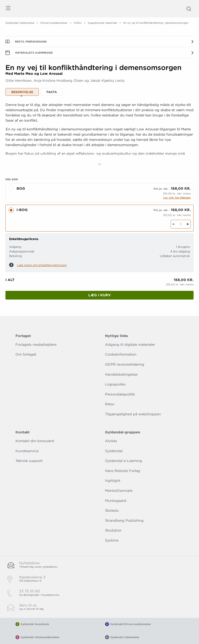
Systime (112, 540)
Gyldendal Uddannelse (20, 23)
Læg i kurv (99, 295)
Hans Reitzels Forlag (123, 471)
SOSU (78, 23)
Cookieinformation (121, 354)
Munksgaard (116, 501)
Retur (110, 404)
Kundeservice (27, 451)
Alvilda (111, 441)
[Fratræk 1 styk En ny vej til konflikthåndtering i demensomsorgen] (174, 224)
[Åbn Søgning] (189, 9)
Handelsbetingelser (121, 374)
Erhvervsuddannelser (54, 23)
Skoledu (112, 510)
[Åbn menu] (8, 9)
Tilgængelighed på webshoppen (133, 414)
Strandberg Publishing (124, 520)
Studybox (113, 530)
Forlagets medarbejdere (36, 345)
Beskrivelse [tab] (22, 92)
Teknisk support (29, 461)
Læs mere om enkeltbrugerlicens (42, 265)
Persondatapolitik (120, 394)
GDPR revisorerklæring (125, 364)
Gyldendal (114, 451)
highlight (113, 481)
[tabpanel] (99, 135)
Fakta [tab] (52, 92)
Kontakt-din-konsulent (35, 441)
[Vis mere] (100, 164)
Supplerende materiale (102, 23)
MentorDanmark (119, 491)
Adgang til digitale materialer (130, 345)
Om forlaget (26, 354)
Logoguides (115, 384)
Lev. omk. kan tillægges (177, 198)
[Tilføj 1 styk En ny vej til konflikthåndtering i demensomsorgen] (188, 224)
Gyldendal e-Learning (124, 461)
